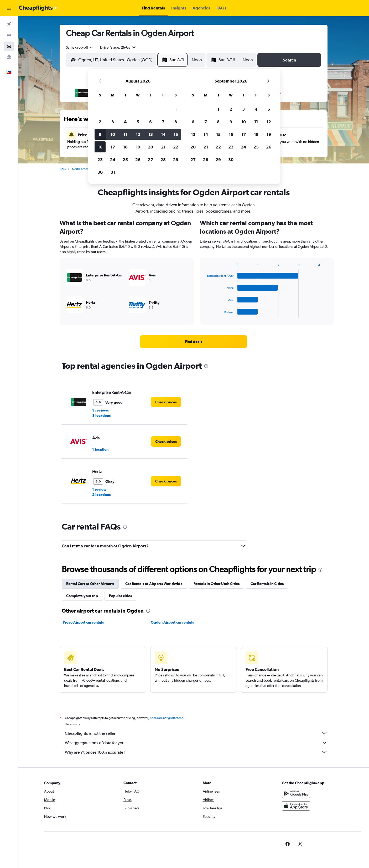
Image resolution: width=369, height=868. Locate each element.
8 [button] (176, 122)
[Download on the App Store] (296, 806)
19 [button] (138, 147)
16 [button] (100, 147)
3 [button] (113, 122)
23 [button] (100, 160)
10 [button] (113, 134)
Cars (63, 169)
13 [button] (151, 134)
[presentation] (206, 366)
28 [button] (163, 160)
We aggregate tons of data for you (196, 743)
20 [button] (150, 147)
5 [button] (138, 122)
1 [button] (176, 109)
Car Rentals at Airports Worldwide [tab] (154, 584)
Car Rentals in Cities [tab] (267, 584)
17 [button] (113, 147)
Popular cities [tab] (120, 596)
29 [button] (176, 160)
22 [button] (176, 147)
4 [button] (125, 122)
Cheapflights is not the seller (196, 733)
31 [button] (113, 172)
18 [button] (125, 147)
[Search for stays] (9, 35)
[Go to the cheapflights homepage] (38, 8)
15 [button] (176, 134)
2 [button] (100, 122)
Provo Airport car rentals (83, 622)
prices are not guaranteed (167, 718)
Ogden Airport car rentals (172, 622)
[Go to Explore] (9, 57)
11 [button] (125, 134)
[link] (194, 342)
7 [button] (163, 122)
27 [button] (150, 160)
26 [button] (138, 160)
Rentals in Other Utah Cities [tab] (217, 584)
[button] (9, 8)
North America (82, 169)
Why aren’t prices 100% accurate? (196, 752)
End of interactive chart (204, 314)
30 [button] (100, 172)
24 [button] (113, 160)
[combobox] (80, 47)
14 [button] (163, 134)
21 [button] (163, 147)
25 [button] (125, 160)
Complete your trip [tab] (82, 596)
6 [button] (150, 122)
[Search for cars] (9, 46)
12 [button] (138, 134)
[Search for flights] (9, 24)
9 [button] (100, 134)
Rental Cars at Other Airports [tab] (90, 584)
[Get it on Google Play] (296, 793)
